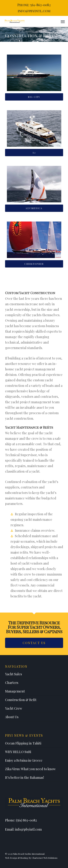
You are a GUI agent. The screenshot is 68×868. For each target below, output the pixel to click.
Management (15, 691)
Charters (12, 683)
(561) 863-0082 (26, 820)
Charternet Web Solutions (45, 858)
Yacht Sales (14, 674)
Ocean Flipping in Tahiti (23, 743)
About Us (12, 717)
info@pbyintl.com (34, 11)
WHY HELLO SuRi (18, 752)
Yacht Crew (14, 708)
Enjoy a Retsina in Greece (24, 760)
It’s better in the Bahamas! (24, 777)
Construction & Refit (21, 700)
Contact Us (34, 643)
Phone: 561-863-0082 (34, 5)
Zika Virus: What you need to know (30, 769)
